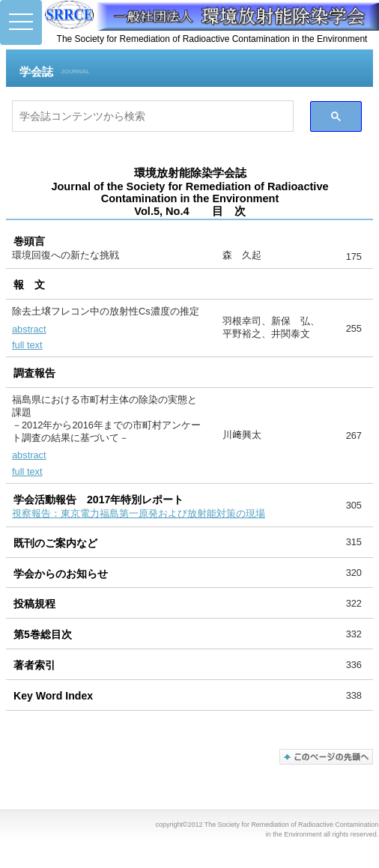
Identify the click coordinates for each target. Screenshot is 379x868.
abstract (29, 329)
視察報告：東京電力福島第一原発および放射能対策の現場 (139, 513)
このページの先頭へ (326, 757)
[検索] (153, 116)
